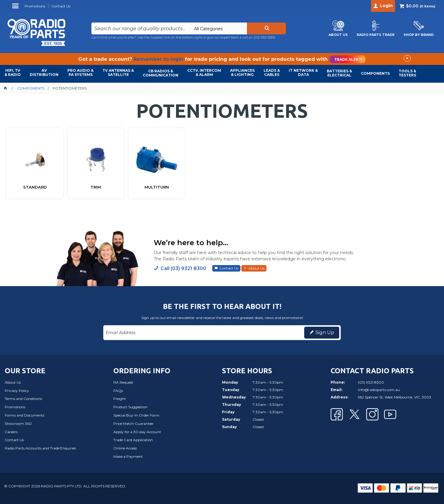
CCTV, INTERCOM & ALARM (204, 72)
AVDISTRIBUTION (44, 72)
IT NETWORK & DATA (303, 72)
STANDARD (35, 187)
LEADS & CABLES (272, 72)
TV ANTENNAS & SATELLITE (118, 72)
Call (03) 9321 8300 (183, 268)
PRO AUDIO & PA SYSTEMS (80, 72)
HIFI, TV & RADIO (13, 72)
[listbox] (218, 28)
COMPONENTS (375, 73)
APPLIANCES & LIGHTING (242, 72)
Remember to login (158, 59)
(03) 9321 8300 (264, 37)
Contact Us (229, 268)
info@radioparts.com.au (379, 390)
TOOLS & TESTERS (407, 73)
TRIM (96, 187)
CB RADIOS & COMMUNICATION (161, 73)
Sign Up (325, 332)
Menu (16, 8)
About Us (256, 268)
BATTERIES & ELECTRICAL (339, 73)
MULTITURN (157, 187)
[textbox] (140, 28)
